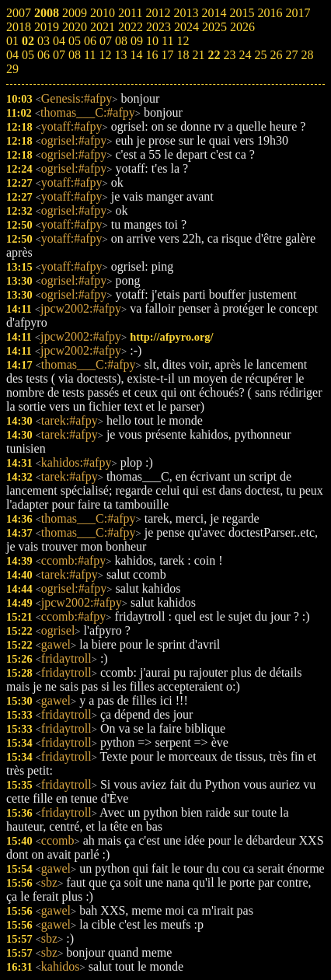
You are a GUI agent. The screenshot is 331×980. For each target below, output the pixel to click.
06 (44, 55)
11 (90, 55)
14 (136, 55)
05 (28, 55)
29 (12, 69)
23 (229, 55)
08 (75, 55)
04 (12, 55)
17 (167, 55)
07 (59, 55)
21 (198, 55)
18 (183, 55)
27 (291, 55)
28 (307, 55)
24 (245, 55)
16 (152, 55)
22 (214, 55)
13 (120, 55)
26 (276, 55)
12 (105, 55)
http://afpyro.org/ (171, 337)
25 (260, 55)
